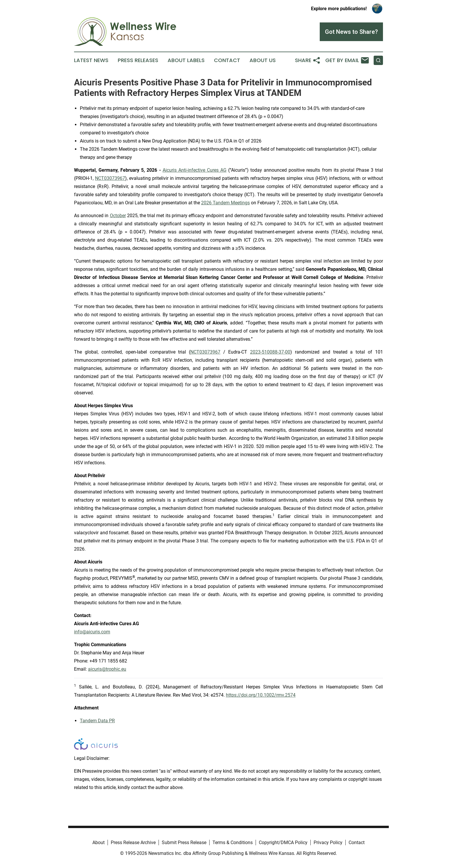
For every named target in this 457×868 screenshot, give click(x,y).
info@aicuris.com (92, 632)
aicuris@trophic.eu (107, 669)
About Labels (186, 60)
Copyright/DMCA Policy (283, 842)
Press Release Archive (133, 842)
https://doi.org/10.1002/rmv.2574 (261, 695)
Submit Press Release (184, 842)
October (118, 216)
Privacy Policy (328, 842)
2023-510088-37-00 (270, 352)
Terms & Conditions (233, 842)
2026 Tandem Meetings (225, 203)
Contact (227, 60)
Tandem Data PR (97, 721)
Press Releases (138, 60)
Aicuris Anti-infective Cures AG (195, 170)
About (99, 842)
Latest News (91, 60)
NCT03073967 (110, 178)
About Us (263, 60)
